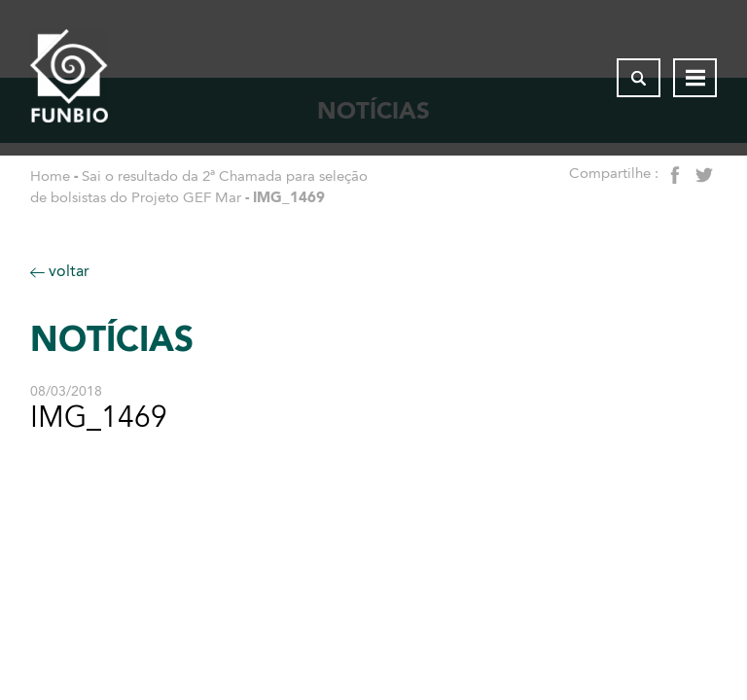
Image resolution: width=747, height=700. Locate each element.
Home (50, 176)
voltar (60, 271)
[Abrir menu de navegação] (695, 78)
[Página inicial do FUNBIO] (69, 78)
